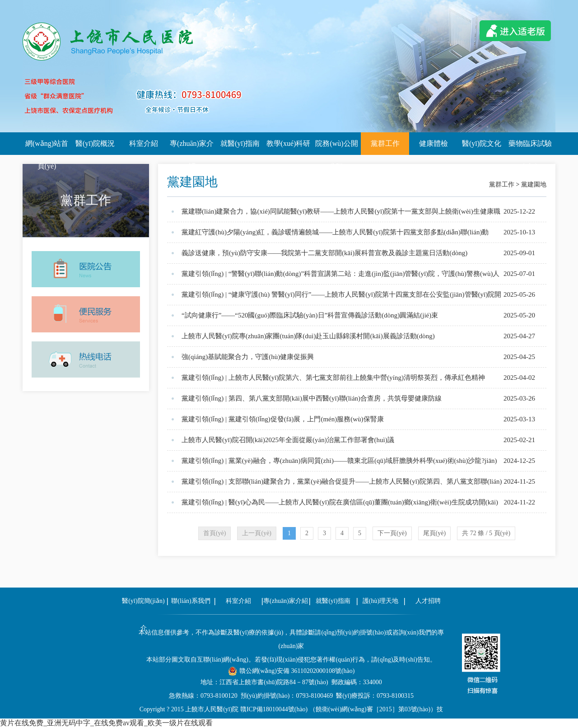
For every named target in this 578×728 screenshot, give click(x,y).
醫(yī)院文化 (482, 143)
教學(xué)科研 (289, 143)
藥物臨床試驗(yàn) (530, 147)
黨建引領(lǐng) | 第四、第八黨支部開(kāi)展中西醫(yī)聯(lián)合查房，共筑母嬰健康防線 (312, 398)
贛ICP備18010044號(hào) (274, 709)
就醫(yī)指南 (240, 143)
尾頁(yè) (435, 533)
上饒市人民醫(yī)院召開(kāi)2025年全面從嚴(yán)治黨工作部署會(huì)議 (288, 440)
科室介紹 (144, 143)
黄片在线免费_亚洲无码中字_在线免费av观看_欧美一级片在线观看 (106, 723)
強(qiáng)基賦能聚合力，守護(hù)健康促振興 (248, 357)
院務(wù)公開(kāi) (336, 147)
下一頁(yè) (392, 533)
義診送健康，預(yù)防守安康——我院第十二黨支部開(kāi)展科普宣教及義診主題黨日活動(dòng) (324, 253)
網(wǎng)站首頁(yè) (47, 147)
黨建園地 (534, 184)
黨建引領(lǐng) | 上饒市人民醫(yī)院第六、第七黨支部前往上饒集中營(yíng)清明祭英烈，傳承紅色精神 (333, 378)
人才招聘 (428, 601)
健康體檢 (433, 143)
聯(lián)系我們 (191, 601)
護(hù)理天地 (380, 601)
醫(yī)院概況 (95, 143)
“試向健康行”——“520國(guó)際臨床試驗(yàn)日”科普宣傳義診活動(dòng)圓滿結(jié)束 (310, 315)
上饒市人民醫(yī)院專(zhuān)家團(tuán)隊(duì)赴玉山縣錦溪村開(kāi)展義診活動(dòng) (308, 336)
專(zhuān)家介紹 (192, 147)
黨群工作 (385, 143)
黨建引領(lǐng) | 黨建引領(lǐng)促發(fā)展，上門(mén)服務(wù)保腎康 (283, 419)
